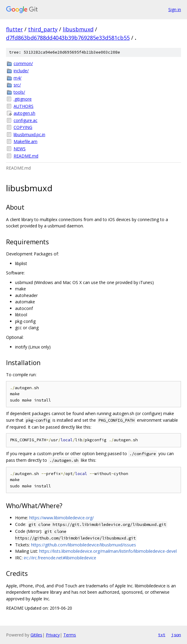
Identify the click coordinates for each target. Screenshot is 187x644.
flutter (14, 29)
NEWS (20, 149)
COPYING (23, 127)
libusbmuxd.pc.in (29, 134)
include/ (21, 71)
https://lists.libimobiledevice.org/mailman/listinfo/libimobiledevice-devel (108, 551)
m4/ (17, 78)
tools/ (19, 92)
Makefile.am (25, 141)
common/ (23, 63)
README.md (26, 156)
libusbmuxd (78, 29)
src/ (17, 85)
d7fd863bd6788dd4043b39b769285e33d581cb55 (68, 38)
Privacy (53, 635)
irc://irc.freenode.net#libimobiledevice (60, 558)
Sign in (175, 9)
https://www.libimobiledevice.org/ (62, 518)
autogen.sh (24, 113)
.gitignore (23, 99)
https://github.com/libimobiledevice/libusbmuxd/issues (84, 545)
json (176, 635)
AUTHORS (24, 106)
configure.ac (25, 120)
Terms (70, 635)
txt (162, 635)
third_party (43, 29)
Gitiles (36, 635)
